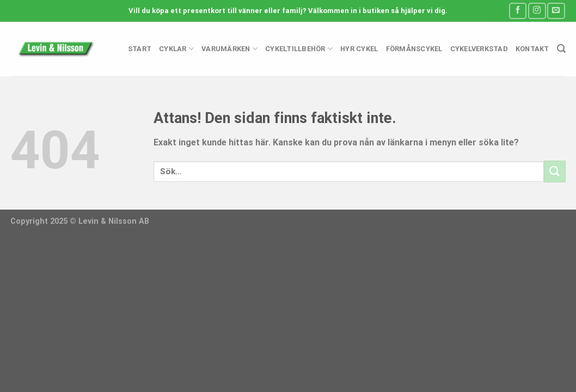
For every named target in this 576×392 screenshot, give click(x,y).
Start (140, 49)
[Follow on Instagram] (537, 11)
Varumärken (229, 49)
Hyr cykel (359, 49)
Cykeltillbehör (299, 49)
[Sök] (561, 49)
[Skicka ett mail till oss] (556, 11)
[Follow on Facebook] (518, 11)
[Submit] (555, 171)
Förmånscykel (414, 49)
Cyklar (176, 49)
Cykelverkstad (479, 49)
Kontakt (532, 49)
